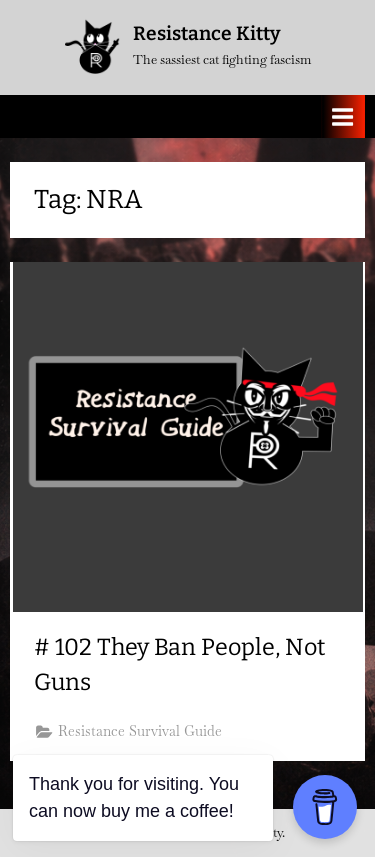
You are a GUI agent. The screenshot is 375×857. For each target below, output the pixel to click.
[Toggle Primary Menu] (343, 116)
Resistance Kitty (207, 33)
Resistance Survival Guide (140, 731)
